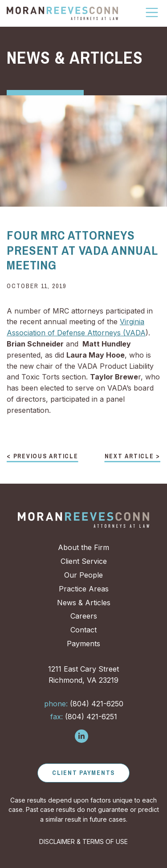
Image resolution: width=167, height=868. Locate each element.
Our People (83, 575)
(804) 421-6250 (84, 704)
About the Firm (83, 547)
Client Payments (83, 773)
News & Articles (84, 603)
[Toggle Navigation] (152, 12)
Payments (83, 644)
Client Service (84, 561)
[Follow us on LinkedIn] (81, 736)
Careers (84, 616)
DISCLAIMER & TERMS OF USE (83, 842)
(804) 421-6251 (84, 717)
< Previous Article (43, 456)
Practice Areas (84, 589)
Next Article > (133, 456)
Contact (83, 630)
